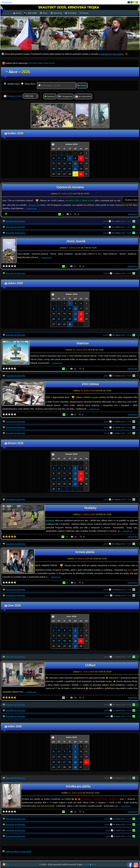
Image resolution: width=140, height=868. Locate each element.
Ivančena (83, 343)
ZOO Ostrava (90, 384)
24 (76, 319)
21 (81, 479)
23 (75, 762)
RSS (8, 864)
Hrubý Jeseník (76, 241)
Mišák (87, 864)
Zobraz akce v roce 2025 (18, 851)
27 (75, 484)
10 (76, 308)
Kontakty (72, 13)
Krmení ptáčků (85, 552)
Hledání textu (12, 84)
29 (75, 174)
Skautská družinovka (15, 221)
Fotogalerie (67, 96)
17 (76, 314)
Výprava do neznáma (70, 187)
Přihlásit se (7, 2)
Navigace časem (23, 96)
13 (75, 473)
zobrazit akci (133, 214)
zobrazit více (32, 208)
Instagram (136, 865)
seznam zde (34, 205)
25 (81, 319)
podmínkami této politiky (112, 54)
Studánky (90, 508)
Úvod (18, 13)
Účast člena (28, 84)
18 (81, 314)
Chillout (90, 665)
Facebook (130, 865)
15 (75, 163)
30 (81, 174)
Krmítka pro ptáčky (78, 786)
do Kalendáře (85, 96)
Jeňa (94, 864)
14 (81, 473)
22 (75, 169)
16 (75, 757)
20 (75, 479)
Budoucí (51, 96)
